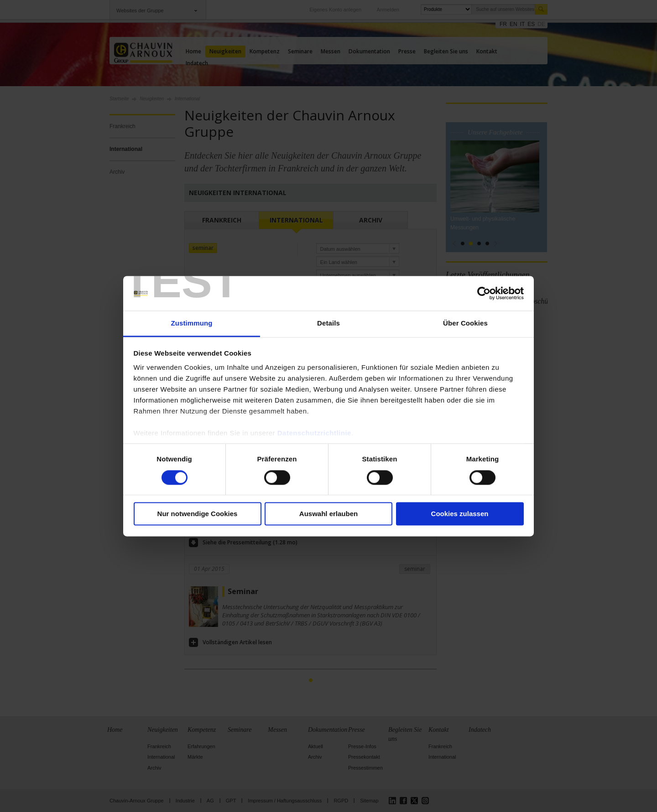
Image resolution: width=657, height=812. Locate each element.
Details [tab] (328, 323)
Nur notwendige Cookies (198, 514)
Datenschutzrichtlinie (314, 433)
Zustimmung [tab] (192, 323)
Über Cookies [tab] (465, 323)
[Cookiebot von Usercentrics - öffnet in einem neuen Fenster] (484, 293)
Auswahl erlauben (328, 514)
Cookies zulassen (460, 514)
